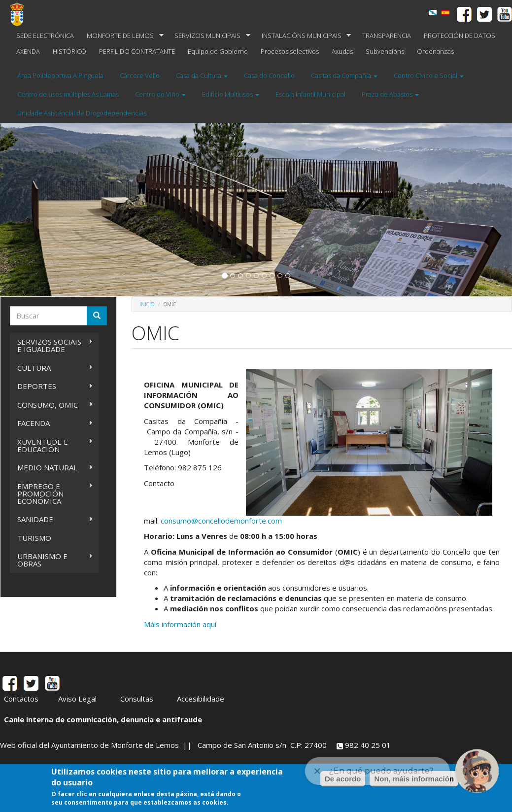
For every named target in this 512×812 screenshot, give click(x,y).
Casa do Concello (269, 75)
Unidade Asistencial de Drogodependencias (82, 113)
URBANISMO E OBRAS (51, 560)
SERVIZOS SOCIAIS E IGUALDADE (51, 345)
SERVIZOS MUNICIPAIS (209, 36)
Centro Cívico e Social (429, 75)
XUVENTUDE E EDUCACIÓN (51, 445)
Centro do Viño (160, 94)
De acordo (343, 779)
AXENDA (28, 51)
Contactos (21, 699)
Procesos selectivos (290, 51)
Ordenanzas (435, 51)
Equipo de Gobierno (218, 51)
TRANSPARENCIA (387, 35)
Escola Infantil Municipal (310, 94)
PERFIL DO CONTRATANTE (137, 51)
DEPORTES (51, 386)
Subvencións (385, 51)
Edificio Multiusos (231, 94)
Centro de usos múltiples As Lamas (68, 94)
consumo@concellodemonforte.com (221, 521)
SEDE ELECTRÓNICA (45, 35)
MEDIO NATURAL (51, 468)
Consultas (137, 699)
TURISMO (34, 538)
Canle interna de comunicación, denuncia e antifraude (103, 719)
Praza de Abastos (390, 94)
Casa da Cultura (202, 75)
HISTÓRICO (69, 51)
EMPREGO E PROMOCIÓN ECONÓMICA (51, 494)
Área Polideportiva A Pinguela (60, 75)
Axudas (342, 51)
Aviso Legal (77, 699)
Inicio (147, 304)
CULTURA (51, 368)
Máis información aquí (180, 624)
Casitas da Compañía (344, 75)
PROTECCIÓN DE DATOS (460, 35)
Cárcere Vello (140, 75)
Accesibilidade (201, 699)
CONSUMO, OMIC (51, 405)
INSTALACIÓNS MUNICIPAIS (303, 36)
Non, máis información (414, 779)
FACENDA (51, 423)
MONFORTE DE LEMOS (122, 36)
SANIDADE (51, 519)
